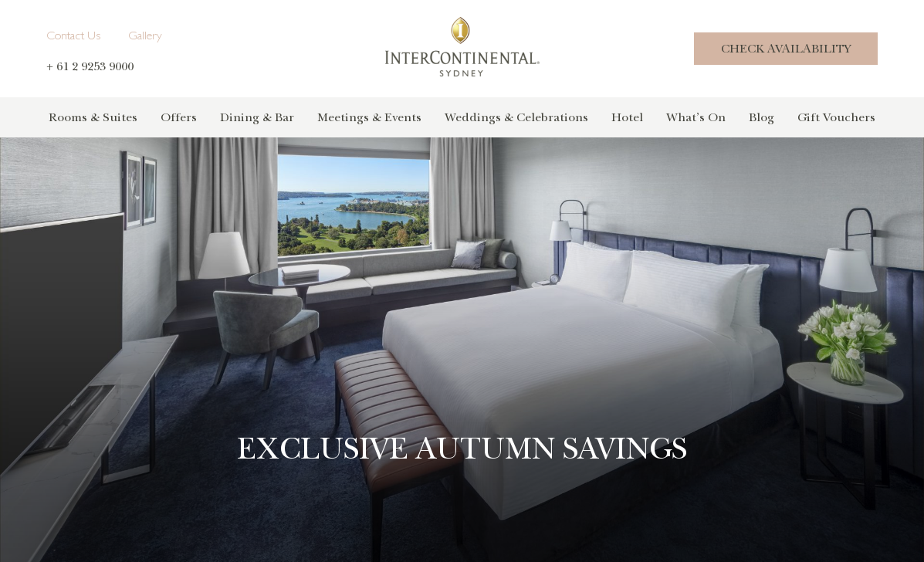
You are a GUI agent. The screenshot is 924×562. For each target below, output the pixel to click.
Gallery (145, 37)
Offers (179, 117)
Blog (762, 117)
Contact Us (73, 37)
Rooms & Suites (93, 117)
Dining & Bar (257, 117)
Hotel (627, 117)
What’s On (696, 117)
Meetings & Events (369, 117)
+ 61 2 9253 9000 (90, 66)
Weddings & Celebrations (516, 117)
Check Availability (786, 49)
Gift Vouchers (836, 117)
